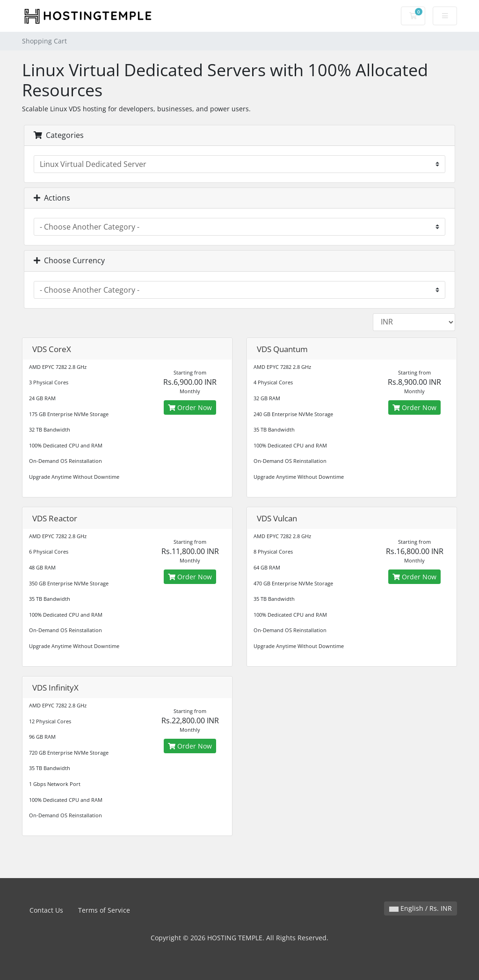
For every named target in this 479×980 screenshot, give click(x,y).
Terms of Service (104, 910)
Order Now (190, 407)
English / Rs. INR (421, 908)
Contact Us (46, 910)
